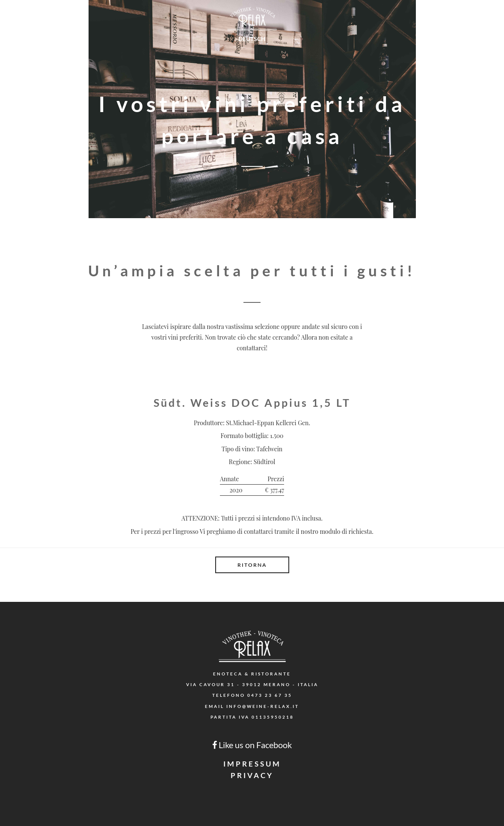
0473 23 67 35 (270, 695)
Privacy (252, 775)
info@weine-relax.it (263, 706)
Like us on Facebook (252, 745)
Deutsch (252, 39)
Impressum (252, 764)
